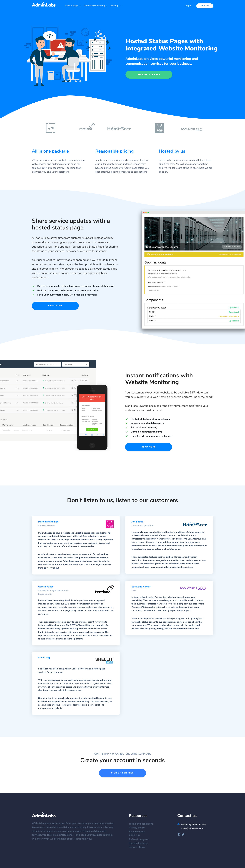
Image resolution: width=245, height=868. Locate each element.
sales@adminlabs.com (192, 828)
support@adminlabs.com (192, 825)
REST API (136, 836)
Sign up (205, 6)
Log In (188, 6)
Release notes (138, 832)
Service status (139, 847)
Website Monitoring (94, 6)
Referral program (140, 840)
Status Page (72, 6)
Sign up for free (149, 75)
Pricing (114, 6)
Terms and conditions (143, 824)
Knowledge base (140, 843)
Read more (55, 306)
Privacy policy (138, 828)
